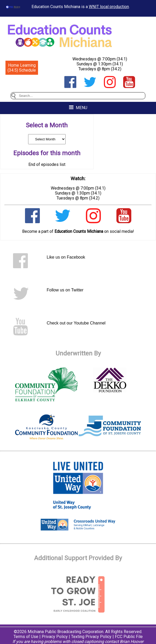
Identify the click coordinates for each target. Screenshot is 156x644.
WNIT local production (109, 7)
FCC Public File (129, 637)
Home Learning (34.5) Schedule (22, 68)
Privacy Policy (55, 637)
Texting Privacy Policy (91, 637)
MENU (78, 107)
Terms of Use (26, 637)
